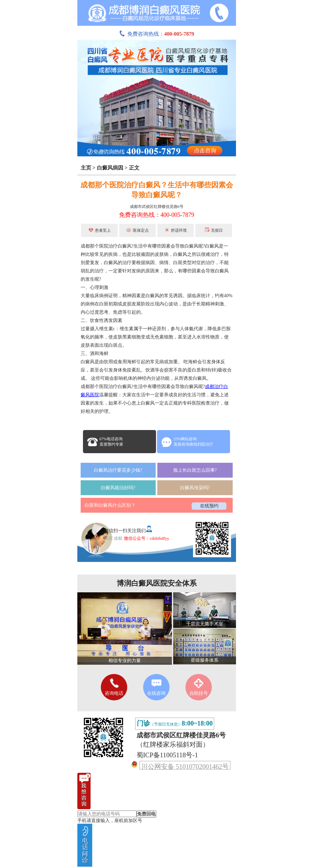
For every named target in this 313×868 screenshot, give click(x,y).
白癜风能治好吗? (118, 488)
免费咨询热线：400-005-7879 (157, 215)
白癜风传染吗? (195, 488)
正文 (134, 168)
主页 (86, 168)
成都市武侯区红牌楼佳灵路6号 (157, 207)
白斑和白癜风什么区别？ (110, 505)
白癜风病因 (110, 168)
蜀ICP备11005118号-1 (167, 755)
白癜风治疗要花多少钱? (118, 470)
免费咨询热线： (157, 34)
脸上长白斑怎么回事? (195, 470)
